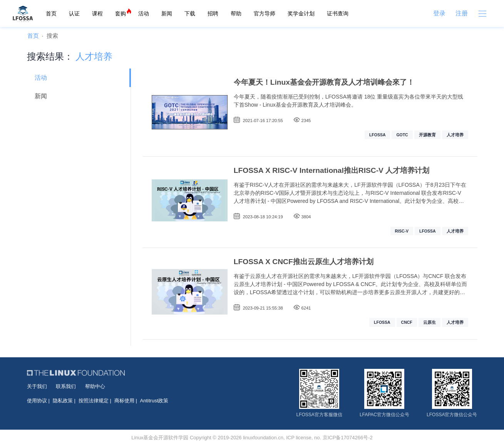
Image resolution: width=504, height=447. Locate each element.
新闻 (167, 13)
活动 (144, 13)
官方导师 (265, 13)
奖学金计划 (301, 13)
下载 (190, 13)
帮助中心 (95, 386)
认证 (74, 13)
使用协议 (37, 401)
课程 (97, 13)
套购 (121, 13)
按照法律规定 (94, 401)
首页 (51, 13)
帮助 (236, 13)
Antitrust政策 (154, 401)
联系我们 (66, 386)
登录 (439, 13)
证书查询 (338, 13)
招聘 (213, 13)
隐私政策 (63, 401)
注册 (462, 13)
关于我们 (37, 386)
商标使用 (124, 401)
